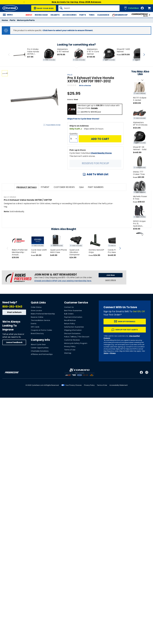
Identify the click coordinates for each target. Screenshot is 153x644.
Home (5, 20)
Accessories (70, 15)
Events (34, 324)
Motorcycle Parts (26, 20)
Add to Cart (100, 139)
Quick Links (38, 303)
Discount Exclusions (72, 333)
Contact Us (69, 307)
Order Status (36, 307)
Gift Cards (35, 327)
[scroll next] (120, 248)
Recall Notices (70, 320)
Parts (83, 15)
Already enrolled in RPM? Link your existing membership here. (63, 281)
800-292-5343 (12, 307)
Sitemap (68, 353)
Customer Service (76, 303)
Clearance (103, 15)
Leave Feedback (14, 342)
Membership (120, 15)
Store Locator (36, 311)
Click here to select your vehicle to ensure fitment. (68, 30)
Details (94, 108)
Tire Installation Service (40, 320)
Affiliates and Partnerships (42, 354)
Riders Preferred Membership (43, 314)
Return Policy (70, 324)
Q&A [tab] (81, 187)
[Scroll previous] (138, 80)
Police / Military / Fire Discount (77, 337)
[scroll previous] (8, 248)
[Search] (89, 8)
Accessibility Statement (119, 385)
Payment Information (73, 317)
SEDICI (29, 15)
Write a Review (85, 86)
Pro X (70, 75)
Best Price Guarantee (73, 311)
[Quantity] (74, 139)
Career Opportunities (40, 348)
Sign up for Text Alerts (127, 330)
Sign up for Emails (127, 322)
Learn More (111, 280)
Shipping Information (73, 330)
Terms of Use (70, 350)
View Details (39, 149)
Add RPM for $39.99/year (91, 112)
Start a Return (14, 312)
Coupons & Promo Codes (41, 330)
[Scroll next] (142, 80)
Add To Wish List (98, 174)
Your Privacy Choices (74, 385)
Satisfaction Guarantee (74, 327)
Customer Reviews (72, 340)
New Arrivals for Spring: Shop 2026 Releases (77, 2)
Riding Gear (41, 15)
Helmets (55, 15)
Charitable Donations (40, 351)
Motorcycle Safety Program (76, 343)
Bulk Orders (69, 314)
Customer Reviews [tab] (64, 187)
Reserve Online (37, 317)
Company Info (40, 340)
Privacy (113, 353)
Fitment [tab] (45, 187)
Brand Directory (37, 333)
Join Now (111, 275)
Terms (106, 353)
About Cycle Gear (38, 344)
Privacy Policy (70, 347)
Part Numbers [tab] (96, 187)
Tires (92, 15)
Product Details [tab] (27, 187)
